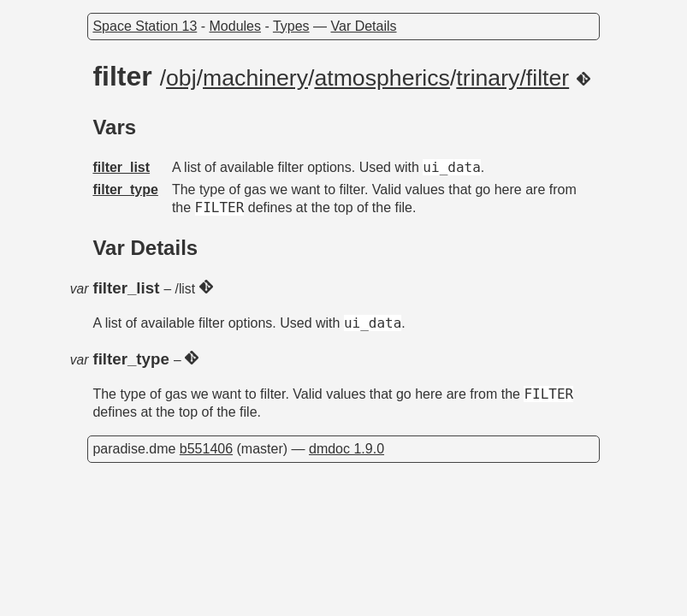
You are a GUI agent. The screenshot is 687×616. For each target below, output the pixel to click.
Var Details (364, 26)
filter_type (125, 190)
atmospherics (382, 78)
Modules (235, 26)
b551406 (206, 449)
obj (181, 78)
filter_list (121, 167)
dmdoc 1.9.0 (346, 449)
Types (291, 26)
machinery (255, 78)
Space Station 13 (145, 26)
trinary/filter (512, 78)
